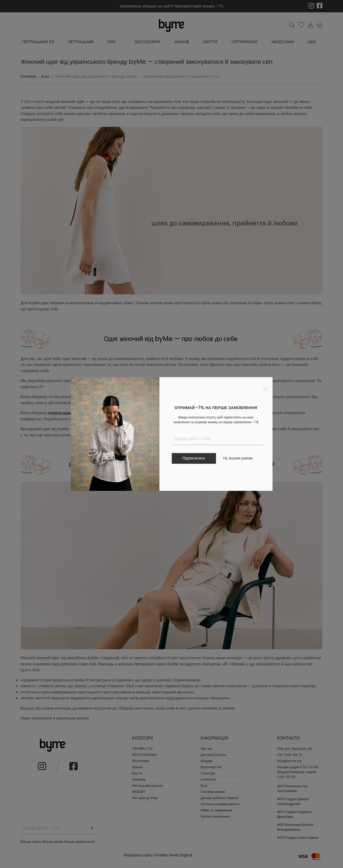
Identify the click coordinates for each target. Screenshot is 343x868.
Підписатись (194, 458)
